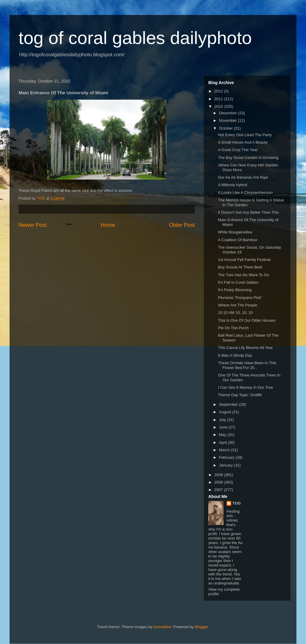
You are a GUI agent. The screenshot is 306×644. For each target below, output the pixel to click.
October (227, 128)
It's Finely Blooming (235, 290)
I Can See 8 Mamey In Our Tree (245, 387)
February (227, 457)
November (229, 120)
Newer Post (33, 225)
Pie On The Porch (233, 328)
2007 (219, 490)
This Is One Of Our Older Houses (247, 320)
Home (108, 225)
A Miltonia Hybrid (232, 185)
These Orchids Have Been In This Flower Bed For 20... (247, 365)
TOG (237, 503)
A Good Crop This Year (238, 150)
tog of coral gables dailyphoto (135, 38)
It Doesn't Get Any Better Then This (248, 212)
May (223, 435)
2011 (219, 99)
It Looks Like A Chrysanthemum (245, 193)
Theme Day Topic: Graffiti (240, 395)
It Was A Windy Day (235, 355)
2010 (219, 106)
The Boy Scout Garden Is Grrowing (248, 158)
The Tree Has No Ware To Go (243, 275)
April (224, 442)
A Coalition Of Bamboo (238, 240)
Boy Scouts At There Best (240, 267)
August (226, 412)
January (227, 465)
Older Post (182, 225)
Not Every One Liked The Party (245, 135)
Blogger (201, 627)
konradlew (162, 627)
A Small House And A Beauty (243, 142)
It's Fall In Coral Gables (238, 282)
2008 (219, 482)
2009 (219, 475)
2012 (219, 91)
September (229, 404)
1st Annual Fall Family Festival (244, 260)
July (223, 420)
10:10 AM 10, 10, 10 (235, 313)
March (225, 450)
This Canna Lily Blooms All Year (245, 348)
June (224, 427)
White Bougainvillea (235, 232)
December (229, 113)
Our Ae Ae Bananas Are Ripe (243, 177)
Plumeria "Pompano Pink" (240, 298)
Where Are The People (237, 305)
